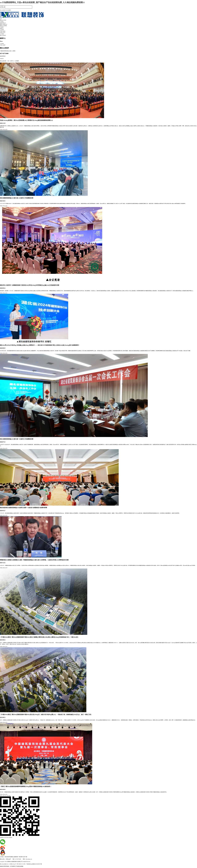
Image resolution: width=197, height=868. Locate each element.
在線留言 (2, 59)
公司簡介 (2, 21)
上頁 (3, 796)
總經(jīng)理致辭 (3, 26)
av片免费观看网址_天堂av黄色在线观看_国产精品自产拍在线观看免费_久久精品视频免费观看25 (42, 2)
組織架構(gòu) (3, 23)
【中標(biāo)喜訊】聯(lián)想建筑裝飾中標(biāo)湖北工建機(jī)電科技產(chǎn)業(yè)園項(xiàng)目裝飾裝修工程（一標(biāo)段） (40, 637)
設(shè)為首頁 (3, 10)
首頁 (1, 19)
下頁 (7, 796)
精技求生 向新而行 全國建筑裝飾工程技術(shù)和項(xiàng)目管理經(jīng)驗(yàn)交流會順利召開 (30, 285)
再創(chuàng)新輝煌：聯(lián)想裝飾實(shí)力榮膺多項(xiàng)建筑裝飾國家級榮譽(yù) (26, 120)
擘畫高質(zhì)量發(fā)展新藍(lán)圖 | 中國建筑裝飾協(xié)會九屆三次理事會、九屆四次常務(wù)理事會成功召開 (34, 560)
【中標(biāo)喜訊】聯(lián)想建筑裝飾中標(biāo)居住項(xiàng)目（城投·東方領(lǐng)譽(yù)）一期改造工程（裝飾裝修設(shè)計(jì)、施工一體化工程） (46, 714)
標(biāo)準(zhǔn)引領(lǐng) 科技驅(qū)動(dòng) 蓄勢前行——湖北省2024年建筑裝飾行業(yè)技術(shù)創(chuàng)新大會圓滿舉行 (40, 345)
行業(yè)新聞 (3, 31)
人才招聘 (2, 34)
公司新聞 (2, 30)
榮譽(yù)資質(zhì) (4, 24)
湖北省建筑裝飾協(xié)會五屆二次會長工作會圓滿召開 (17, 198)
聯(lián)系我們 (3, 35)
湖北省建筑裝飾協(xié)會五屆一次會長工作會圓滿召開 (17, 439)
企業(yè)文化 (3, 33)
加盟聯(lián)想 (3, 837)
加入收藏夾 (9, 10)
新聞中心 (2, 28)
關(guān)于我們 (3, 20)
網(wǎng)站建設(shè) (4, 864)
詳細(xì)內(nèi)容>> (4, 129)
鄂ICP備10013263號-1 (21, 864)
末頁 (9, 796)
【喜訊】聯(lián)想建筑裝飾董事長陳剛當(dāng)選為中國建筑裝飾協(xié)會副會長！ (26, 786)
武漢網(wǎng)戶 (13, 864)
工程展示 (2, 27)
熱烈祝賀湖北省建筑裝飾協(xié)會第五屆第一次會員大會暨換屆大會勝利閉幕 (24, 508)
